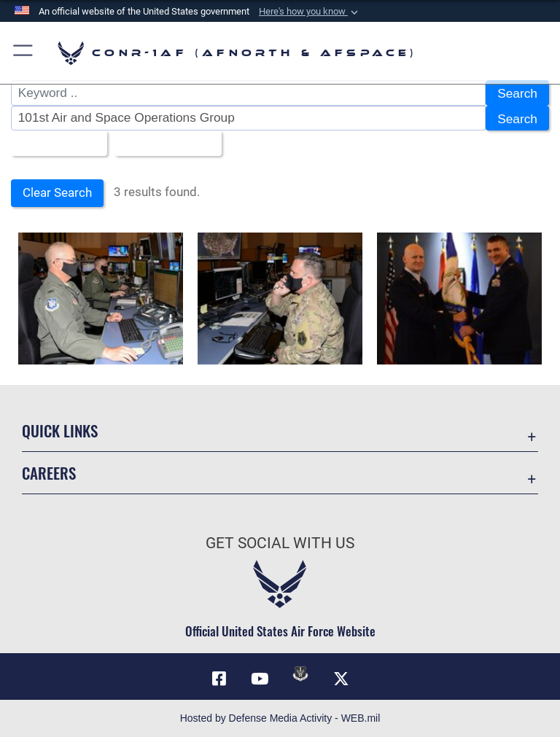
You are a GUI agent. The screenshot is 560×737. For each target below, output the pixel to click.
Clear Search (57, 192)
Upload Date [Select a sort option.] (163, 144)
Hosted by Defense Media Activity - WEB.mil (280, 718)
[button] (310, 12)
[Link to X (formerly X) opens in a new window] (341, 679)
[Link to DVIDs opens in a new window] (300, 674)
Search (517, 93)
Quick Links (60, 430)
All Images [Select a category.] (54, 144)
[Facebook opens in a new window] (219, 679)
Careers (49, 473)
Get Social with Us (280, 543)
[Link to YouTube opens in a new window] (260, 679)
